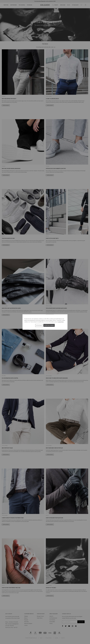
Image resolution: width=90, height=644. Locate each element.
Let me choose (39, 325)
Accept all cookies (49, 325)
